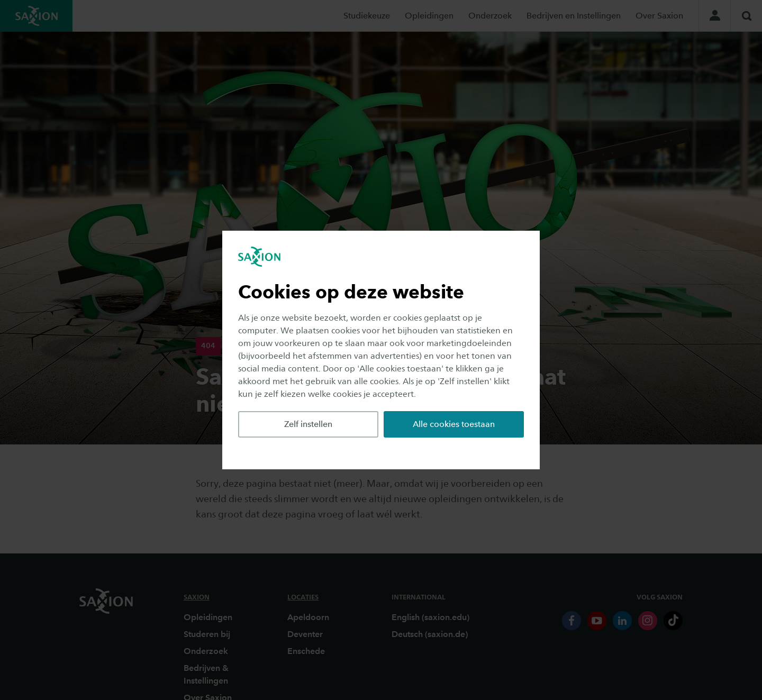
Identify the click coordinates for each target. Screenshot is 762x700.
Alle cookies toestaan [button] (454, 424)
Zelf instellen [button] (308, 424)
